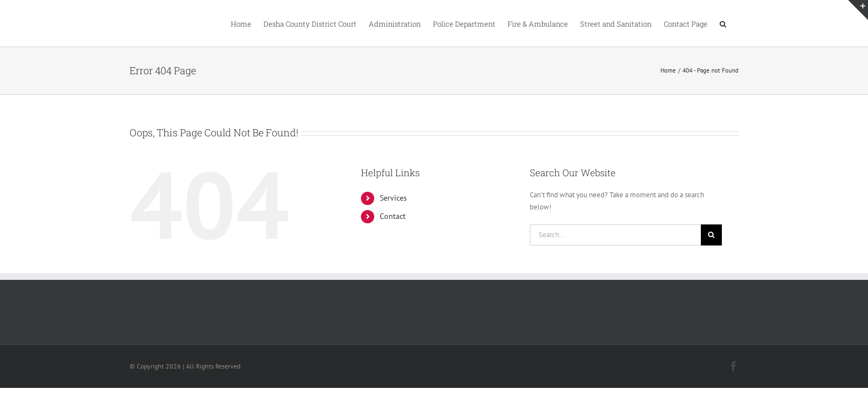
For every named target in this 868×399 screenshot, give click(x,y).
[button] (735, 23)
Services (393, 198)
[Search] (711, 235)
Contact (393, 216)
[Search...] (615, 235)
